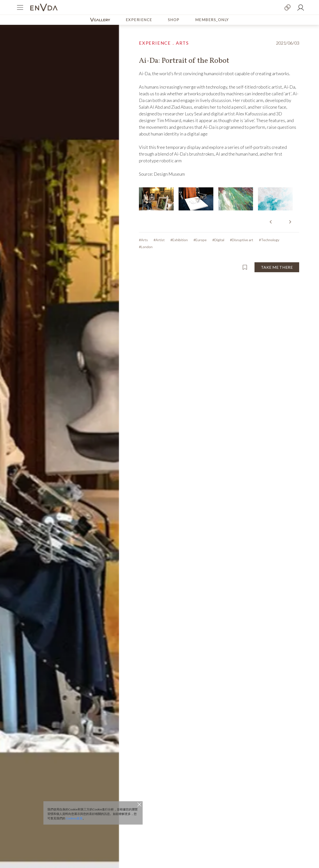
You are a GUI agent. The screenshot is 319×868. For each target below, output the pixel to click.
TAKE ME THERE (277, 267)
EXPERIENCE (139, 20)
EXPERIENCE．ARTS (164, 43)
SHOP (174, 20)
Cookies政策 (74, 818)
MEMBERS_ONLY (212, 20)
